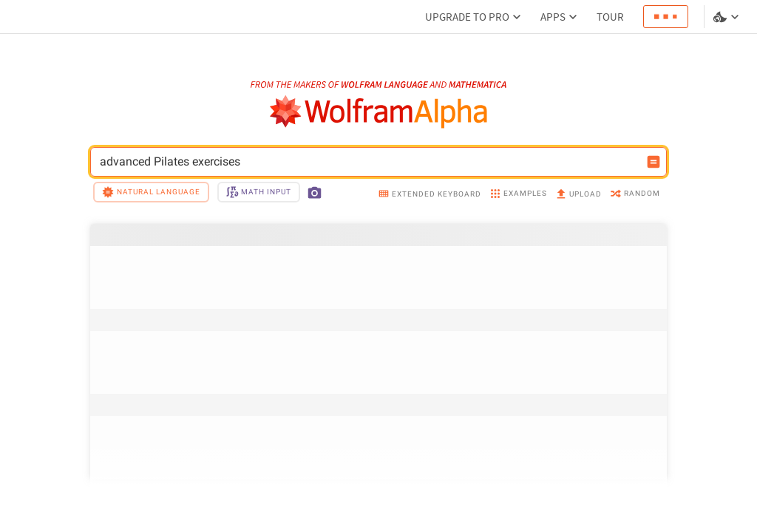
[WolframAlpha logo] (379, 112)
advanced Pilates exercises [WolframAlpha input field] (369, 162)
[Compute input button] (654, 162)
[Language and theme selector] (727, 17)
